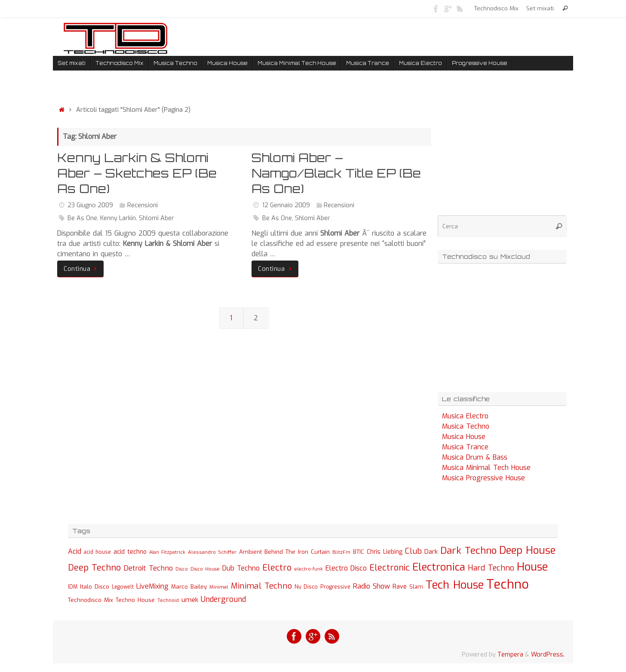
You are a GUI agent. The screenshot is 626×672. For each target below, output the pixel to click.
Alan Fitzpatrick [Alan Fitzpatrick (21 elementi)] (167, 552)
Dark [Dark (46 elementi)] (431, 552)
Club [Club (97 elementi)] (413, 551)
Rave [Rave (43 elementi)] (400, 586)
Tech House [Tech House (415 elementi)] (455, 585)
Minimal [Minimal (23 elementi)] (219, 587)
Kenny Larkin (118, 218)
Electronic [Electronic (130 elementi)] (390, 568)
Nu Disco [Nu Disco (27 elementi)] (306, 587)
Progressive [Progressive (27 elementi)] (335, 587)
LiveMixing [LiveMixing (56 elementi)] (152, 586)
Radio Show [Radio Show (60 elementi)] (371, 586)
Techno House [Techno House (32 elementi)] (135, 600)
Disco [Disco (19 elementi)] (182, 569)
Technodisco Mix (496, 8)
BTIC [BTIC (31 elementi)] (359, 552)
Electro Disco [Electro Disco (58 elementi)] (346, 568)
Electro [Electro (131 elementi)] (277, 568)
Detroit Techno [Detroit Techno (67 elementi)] (148, 568)
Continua (82, 269)
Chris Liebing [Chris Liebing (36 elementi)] (385, 552)
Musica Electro (465, 416)
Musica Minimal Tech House (486, 468)
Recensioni (143, 205)
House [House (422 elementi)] (532, 567)
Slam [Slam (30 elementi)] (416, 587)
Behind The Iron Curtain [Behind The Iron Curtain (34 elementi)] (297, 552)
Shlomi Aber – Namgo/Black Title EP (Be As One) (336, 173)
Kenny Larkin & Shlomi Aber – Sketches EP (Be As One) (137, 173)
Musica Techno (466, 426)
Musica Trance (465, 447)
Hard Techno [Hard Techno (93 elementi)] (491, 568)
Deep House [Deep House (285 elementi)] (527, 550)
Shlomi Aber (156, 218)
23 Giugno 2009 (90, 205)
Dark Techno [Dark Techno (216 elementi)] (468, 551)
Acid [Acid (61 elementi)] (75, 551)
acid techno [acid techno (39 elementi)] (130, 552)
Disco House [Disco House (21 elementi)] (205, 569)
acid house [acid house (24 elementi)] (97, 552)
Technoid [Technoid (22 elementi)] (168, 600)
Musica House (464, 437)
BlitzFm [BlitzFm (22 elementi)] (341, 552)
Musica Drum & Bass (475, 457)
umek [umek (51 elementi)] (190, 600)
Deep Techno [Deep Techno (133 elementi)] (94, 568)
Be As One (82, 218)
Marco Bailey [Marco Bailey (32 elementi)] (189, 587)
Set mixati (540, 8)
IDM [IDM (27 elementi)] (73, 587)
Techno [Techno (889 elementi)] (508, 585)
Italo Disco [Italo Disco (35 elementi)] (95, 586)
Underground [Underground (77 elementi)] (223, 600)
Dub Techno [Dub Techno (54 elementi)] (241, 568)
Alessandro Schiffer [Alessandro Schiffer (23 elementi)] (212, 552)
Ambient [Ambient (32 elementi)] (250, 552)
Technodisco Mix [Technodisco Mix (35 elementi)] (91, 600)
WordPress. (548, 655)
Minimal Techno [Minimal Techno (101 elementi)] (261, 586)
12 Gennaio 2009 (286, 205)
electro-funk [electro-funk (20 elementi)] (308, 569)
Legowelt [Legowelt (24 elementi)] (123, 587)
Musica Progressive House (483, 478)
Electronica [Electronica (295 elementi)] (439, 567)
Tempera (510, 655)
